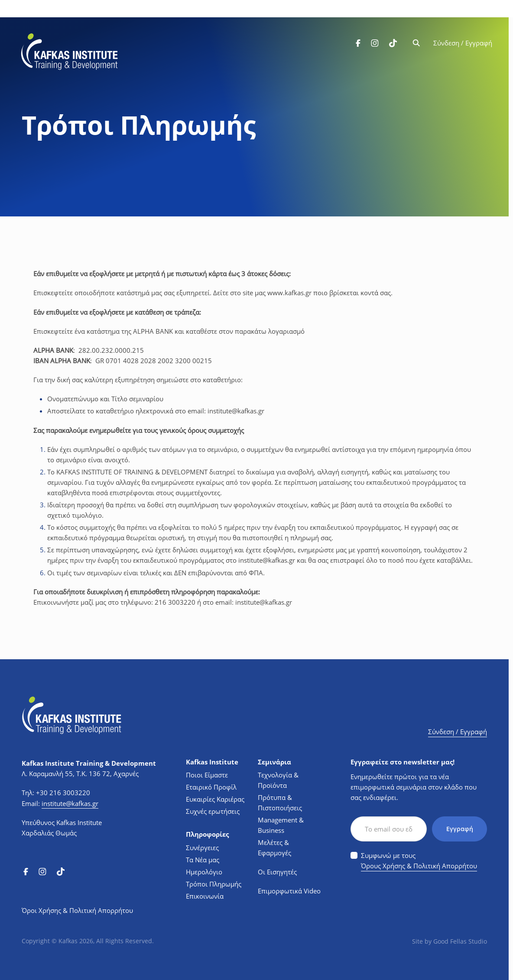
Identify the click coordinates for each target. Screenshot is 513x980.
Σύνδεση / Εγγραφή (462, 44)
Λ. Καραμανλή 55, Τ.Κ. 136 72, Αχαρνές (80, 772)
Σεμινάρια (274, 761)
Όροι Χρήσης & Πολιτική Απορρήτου (77, 909)
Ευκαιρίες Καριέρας (215, 798)
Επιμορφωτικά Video (289, 890)
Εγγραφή (459, 828)
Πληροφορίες (207, 833)
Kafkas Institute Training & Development (89, 762)
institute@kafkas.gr (70, 802)
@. (236, 410)
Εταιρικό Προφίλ (211, 786)
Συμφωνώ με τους (419, 860)
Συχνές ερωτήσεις (213, 810)
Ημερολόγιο (204, 870)
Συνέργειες (202, 846)
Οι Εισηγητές (277, 871)
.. (289, 293)
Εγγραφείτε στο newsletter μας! (403, 761)
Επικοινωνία (205, 895)
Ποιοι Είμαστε (207, 774)
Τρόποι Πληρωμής (214, 883)
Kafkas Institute (212, 761)
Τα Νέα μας (203, 858)
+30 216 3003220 (63, 792)
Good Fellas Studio (460, 940)
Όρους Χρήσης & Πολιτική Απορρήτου (419, 865)
